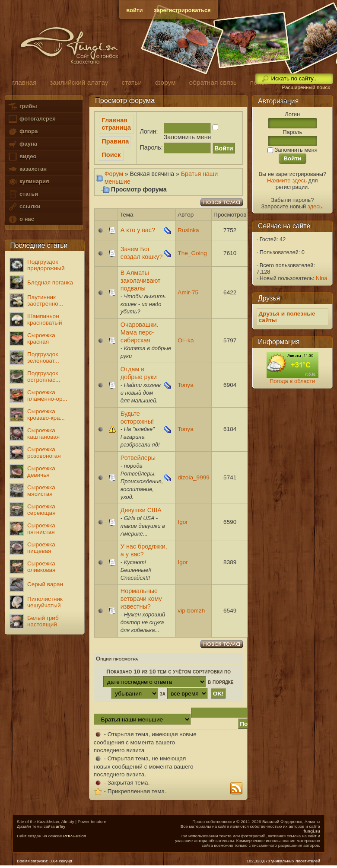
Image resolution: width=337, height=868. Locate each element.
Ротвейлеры (138, 458)
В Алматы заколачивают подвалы (141, 281)
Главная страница (116, 124)
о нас (21, 219)
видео (22, 157)
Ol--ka (186, 340)
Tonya (185, 385)
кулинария (28, 182)
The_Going (192, 253)
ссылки (24, 207)
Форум (114, 174)
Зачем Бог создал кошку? (142, 253)
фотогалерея (32, 119)
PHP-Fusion (75, 836)
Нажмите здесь (287, 180)
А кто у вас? (138, 230)
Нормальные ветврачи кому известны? (141, 599)
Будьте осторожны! (137, 418)
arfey (60, 826)
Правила (115, 141)
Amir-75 (188, 292)
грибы (22, 107)
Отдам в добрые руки (139, 373)
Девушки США (141, 510)
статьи (23, 194)
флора (23, 132)
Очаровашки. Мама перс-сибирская (140, 332)
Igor (183, 522)
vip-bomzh (191, 611)
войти (134, 10)
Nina (321, 278)
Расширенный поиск (306, 87)
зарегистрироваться (182, 10)
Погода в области (292, 381)
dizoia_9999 (194, 477)
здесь (315, 206)
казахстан (27, 169)
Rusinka (188, 230)
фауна (22, 144)
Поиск (111, 155)
